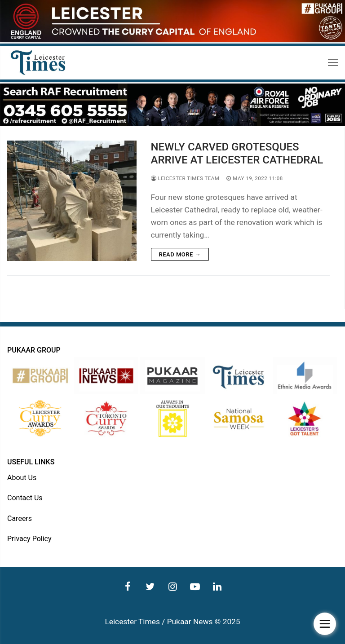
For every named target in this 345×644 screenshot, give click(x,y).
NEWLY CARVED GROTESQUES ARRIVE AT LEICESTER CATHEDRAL (237, 153)
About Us (22, 478)
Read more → (180, 254)
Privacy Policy (29, 539)
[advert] (172, 40)
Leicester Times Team (185, 178)
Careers (20, 518)
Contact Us (25, 498)
